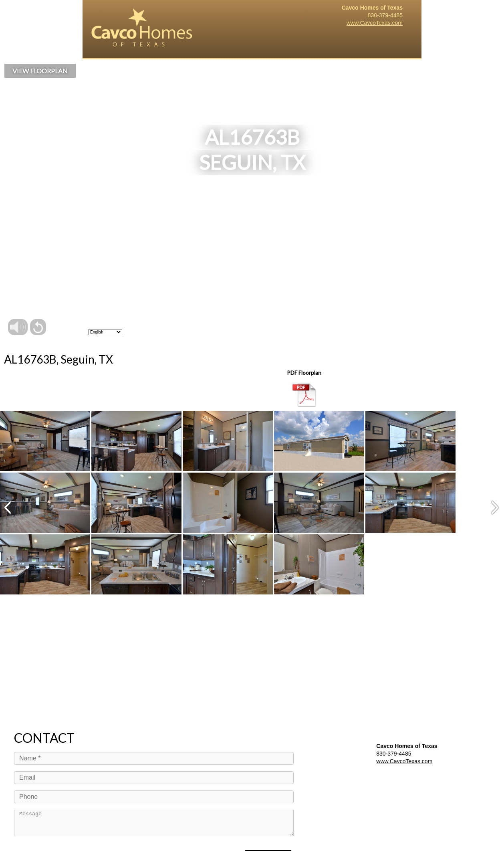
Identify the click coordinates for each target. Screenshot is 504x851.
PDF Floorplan (304, 388)
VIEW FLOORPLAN (40, 71)
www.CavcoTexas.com (375, 23)
